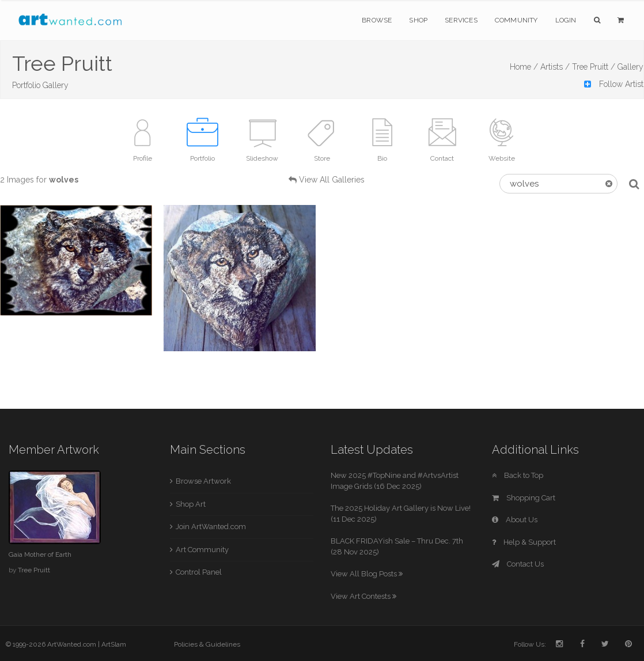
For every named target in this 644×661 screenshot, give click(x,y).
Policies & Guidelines (207, 644)
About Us (515, 520)
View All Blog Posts (367, 574)
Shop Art (191, 504)
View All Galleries (332, 180)
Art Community (202, 550)
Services (461, 20)
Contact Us (518, 564)
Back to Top (518, 475)
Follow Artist (614, 84)
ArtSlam (114, 644)
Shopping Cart (524, 498)
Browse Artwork (203, 481)
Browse (377, 20)
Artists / (555, 67)
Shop (418, 20)
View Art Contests (363, 596)
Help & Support (524, 542)
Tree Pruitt (34, 570)
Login (566, 20)
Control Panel (199, 572)
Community (516, 20)
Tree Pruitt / (594, 67)
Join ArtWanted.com (211, 527)
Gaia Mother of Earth (40, 554)
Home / (524, 67)
